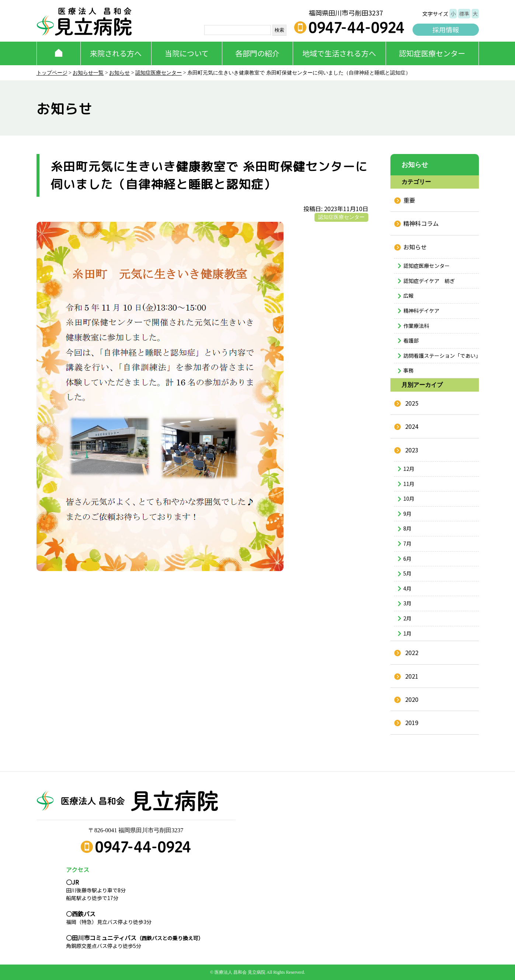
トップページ (52, 73)
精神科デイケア (421, 311)
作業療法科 (416, 326)
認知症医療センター (432, 53)
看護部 (411, 340)
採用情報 (446, 29)
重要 (409, 200)
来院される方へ (116, 53)
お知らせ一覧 (88, 73)
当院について (187, 53)
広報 (408, 295)
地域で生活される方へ (339, 53)
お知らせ (119, 73)
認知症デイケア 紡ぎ (429, 281)
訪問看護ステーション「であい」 (441, 356)
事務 (408, 370)
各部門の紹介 (257, 53)
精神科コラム (421, 223)
